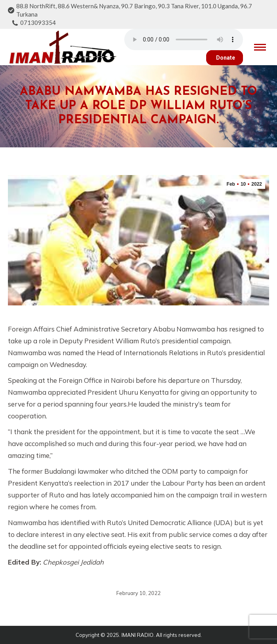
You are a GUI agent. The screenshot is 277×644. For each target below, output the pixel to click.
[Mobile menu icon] (260, 47)
